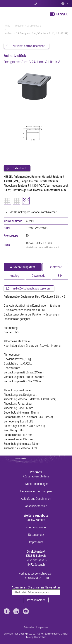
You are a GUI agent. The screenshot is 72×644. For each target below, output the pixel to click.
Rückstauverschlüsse (36, 476)
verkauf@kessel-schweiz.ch (36, 573)
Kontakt (36, 3)
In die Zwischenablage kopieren (31, 288)
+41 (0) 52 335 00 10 (36, 578)
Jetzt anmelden (36, 600)
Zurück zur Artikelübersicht (29, 46)
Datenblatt (19, 168)
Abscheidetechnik (36, 506)
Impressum (36, 542)
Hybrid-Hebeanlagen (36, 484)
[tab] (23, 267)
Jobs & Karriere (36, 520)
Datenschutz (36, 535)
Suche (14, 3)
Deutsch (65, 3)
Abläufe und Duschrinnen (36, 499)
